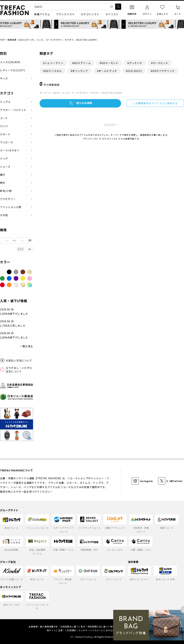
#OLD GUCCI (134, 71)
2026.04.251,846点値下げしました (14, 335)
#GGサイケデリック (163, 71)
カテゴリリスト (90, 14)
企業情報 (33, 626)
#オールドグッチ (107, 71)
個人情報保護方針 (49, 626)
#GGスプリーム (82, 63)
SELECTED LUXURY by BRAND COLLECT (92, 24)
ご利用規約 (71, 630)
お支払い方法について (19, 360)
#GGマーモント (109, 63)
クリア (21, 249)
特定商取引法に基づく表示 (101, 626)
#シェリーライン (53, 63)
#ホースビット (160, 63)
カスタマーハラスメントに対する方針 (98, 630)
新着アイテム (42, 14)
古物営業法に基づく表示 (73, 626)
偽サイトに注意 (55, 630)
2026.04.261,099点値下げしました (14, 312)
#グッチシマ (135, 63)
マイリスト (112, 14)
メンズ (10, 62)
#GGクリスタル (52, 71)
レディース (13, 70)
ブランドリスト (65, 14)
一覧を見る (27, 346)
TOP (2, 40)
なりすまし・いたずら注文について (19, 370)
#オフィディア (79, 71)
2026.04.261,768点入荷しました (13, 323)
